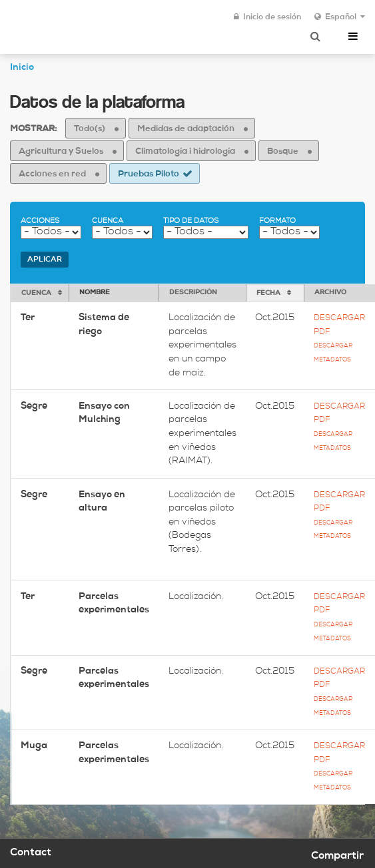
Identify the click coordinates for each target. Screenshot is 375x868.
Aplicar (45, 260)
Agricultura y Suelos (61, 152)
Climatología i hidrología (185, 152)
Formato (277, 221)
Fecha (268, 294)
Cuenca (108, 221)
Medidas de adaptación (186, 129)
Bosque (283, 152)
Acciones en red (52, 175)
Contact (31, 853)
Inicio (22, 68)
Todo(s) (90, 129)
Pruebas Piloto (149, 175)
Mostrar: (33, 129)
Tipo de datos (191, 221)
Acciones (40, 221)
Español (340, 17)
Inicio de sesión (267, 17)
